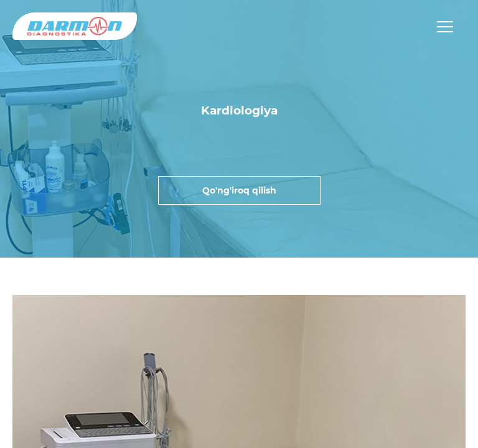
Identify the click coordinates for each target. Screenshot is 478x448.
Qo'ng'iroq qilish (239, 190)
